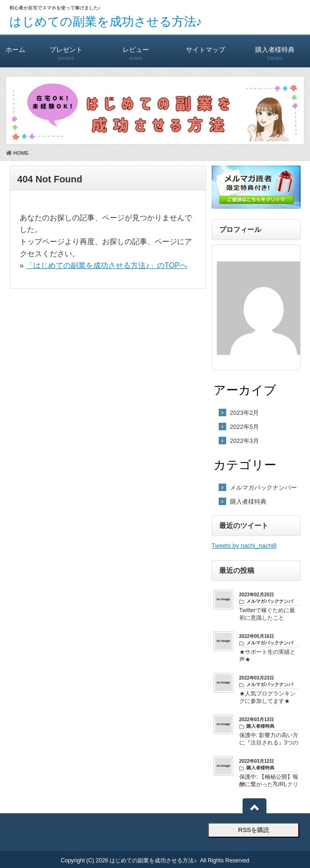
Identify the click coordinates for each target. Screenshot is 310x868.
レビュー (136, 49)
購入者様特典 (275, 49)
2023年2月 (244, 413)
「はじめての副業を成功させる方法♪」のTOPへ (107, 265)
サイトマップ (205, 49)
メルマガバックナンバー (263, 488)
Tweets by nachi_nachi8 (244, 546)
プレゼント (66, 49)
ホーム (15, 49)
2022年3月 (244, 441)
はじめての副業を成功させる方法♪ (106, 22)
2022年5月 (244, 427)
